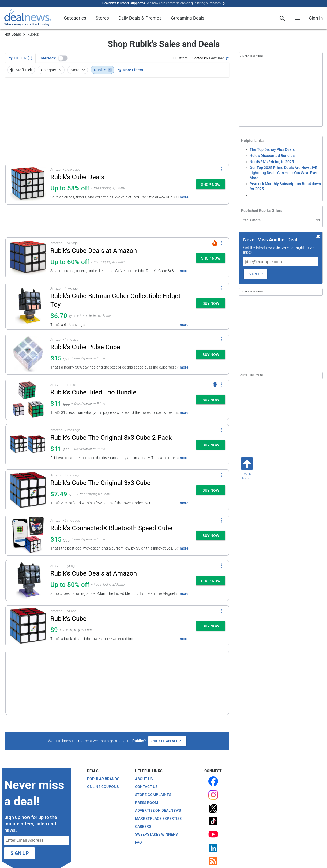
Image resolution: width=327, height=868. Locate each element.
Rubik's (103, 70)
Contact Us (146, 764)
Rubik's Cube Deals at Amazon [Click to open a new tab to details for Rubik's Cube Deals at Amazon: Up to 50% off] (94, 573)
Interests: (48, 58)
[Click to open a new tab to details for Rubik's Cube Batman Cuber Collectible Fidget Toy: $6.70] (28, 306)
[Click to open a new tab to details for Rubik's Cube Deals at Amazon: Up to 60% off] (28, 258)
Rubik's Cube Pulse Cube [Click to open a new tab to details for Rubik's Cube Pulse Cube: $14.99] (85, 347)
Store (78, 70)
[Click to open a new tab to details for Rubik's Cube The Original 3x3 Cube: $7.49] (28, 490)
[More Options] (221, 169)
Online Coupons (103, 764)
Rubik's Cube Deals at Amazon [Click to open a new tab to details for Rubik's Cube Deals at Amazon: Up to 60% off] (94, 251)
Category (52, 70)
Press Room (146, 779)
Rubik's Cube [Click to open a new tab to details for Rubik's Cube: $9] (68, 619)
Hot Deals (13, 34)
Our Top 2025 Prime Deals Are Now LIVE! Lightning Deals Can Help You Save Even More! (284, 173)
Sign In (316, 18)
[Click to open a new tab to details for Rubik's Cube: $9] (28, 626)
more (184, 197)
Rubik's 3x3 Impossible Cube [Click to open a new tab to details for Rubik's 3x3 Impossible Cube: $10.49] (91, 664)
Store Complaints (153, 771)
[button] (63, 58)
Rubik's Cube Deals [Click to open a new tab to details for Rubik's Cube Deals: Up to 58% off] (77, 177)
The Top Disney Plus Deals (272, 149)
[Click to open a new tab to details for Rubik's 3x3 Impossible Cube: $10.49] (28, 671)
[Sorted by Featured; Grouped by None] (211, 58)
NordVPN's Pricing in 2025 (272, 162)
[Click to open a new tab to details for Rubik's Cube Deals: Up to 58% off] (28, 184)
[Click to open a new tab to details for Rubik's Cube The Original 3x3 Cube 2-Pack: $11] (28, 445)
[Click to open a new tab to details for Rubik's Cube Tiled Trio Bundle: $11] (28, 399)
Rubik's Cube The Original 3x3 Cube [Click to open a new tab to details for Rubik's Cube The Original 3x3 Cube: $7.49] (100, 483)
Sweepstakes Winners (156, 811)
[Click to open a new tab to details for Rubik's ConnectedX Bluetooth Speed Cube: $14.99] (28, 535)
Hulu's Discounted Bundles (272, 156)
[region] (117, 120)
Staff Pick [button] (21, 70)
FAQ (138, 819)
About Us (144, 756)
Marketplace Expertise (158, 795)
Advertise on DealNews (158, 787)
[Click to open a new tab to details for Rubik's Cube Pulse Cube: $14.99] (28, 354)
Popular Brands (103, 756)
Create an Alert (167, 718)
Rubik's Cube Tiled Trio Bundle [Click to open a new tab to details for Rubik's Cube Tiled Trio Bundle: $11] (93, 392)
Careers (143, 803)
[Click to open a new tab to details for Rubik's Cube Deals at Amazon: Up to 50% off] (28, 580)
